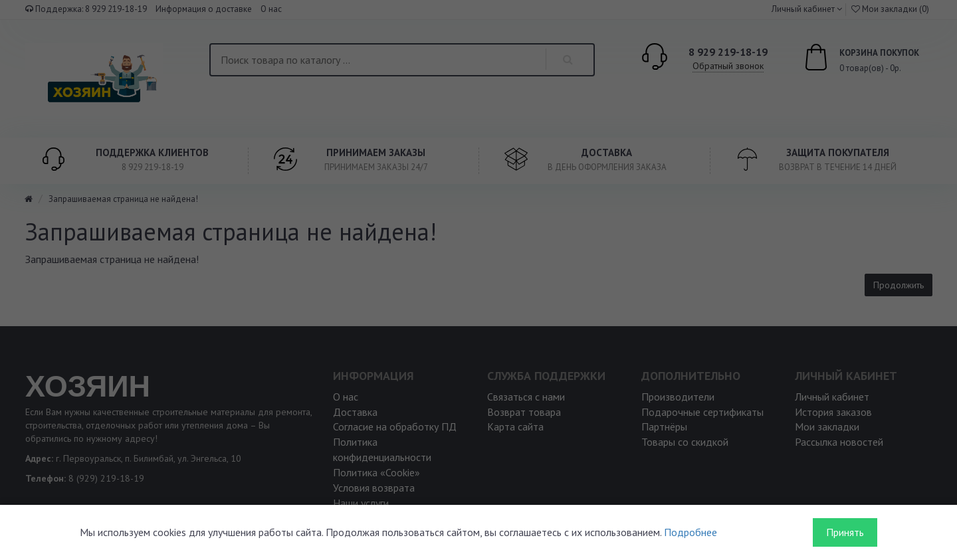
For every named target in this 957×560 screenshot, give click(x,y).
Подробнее (691, 532)
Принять (845, 532)
